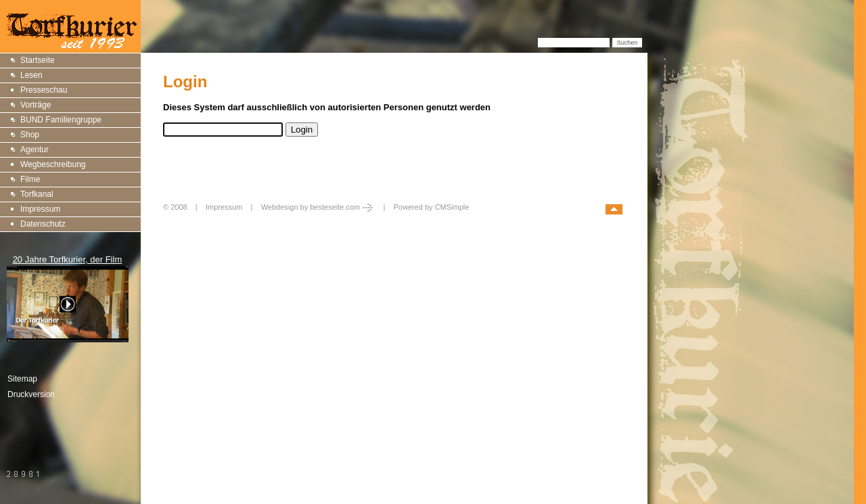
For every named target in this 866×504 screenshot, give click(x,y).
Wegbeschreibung (53, 164)
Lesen (31, 75)
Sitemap (22, 379)
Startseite (38, 60)
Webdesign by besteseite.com (318, 207)
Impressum (40, 209)
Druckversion (31, 394)
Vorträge (36, 105)
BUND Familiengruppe (61, 120)
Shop (30, 135)
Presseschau (44, 90)
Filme (30, 179)
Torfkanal (37, 194)
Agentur (35, 150)
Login (174, 222)
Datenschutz (43, 224)
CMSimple (452, 207)
